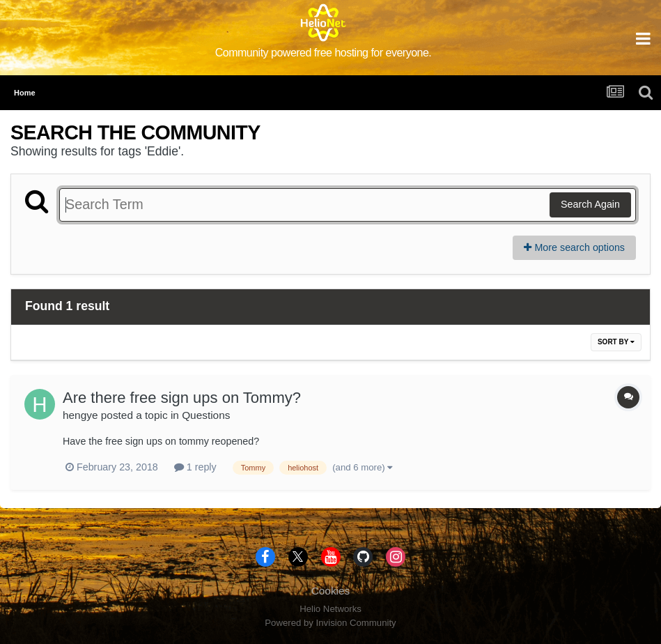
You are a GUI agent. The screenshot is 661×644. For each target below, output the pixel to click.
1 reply (195, 467)
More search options (574, 247)
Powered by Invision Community (330, 623)
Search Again (590, 204)
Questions (206, 415)
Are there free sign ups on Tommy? (182, 398)
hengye (80, 415)
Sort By (616, 342)
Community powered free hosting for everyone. (324, 53)
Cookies (331, 591)
